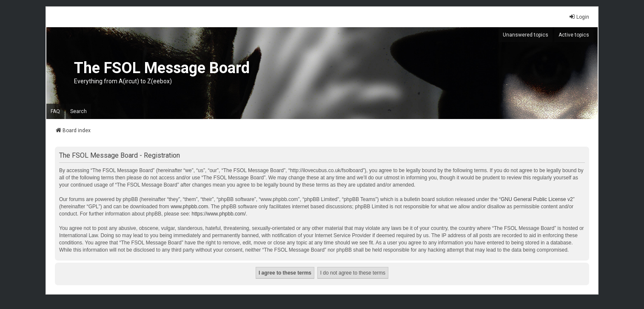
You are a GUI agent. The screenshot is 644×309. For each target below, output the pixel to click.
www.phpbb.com (189, 207)
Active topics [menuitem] (574, 35)
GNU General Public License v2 (537, 199)
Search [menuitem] (78, 111)
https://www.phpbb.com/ (219, 214)
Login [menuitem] (579, 17)
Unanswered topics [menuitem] (526, 35)
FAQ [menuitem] (55, 111)
